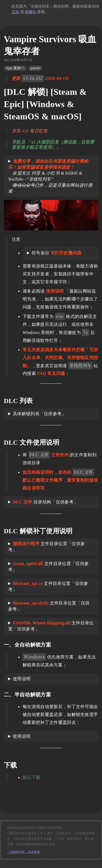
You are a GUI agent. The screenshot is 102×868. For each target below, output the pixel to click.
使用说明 (22, 679)
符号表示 (57, 253)
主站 (15, 12)
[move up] (51, 803)
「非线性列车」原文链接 (23, 852)
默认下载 (31, 777)
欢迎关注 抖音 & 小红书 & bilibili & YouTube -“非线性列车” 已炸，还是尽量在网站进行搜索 (50, 176)
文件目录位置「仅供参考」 (47, 547)
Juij (6, 60)
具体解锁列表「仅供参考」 (39, 414)
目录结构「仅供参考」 (45, 502)
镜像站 (30, 12)
